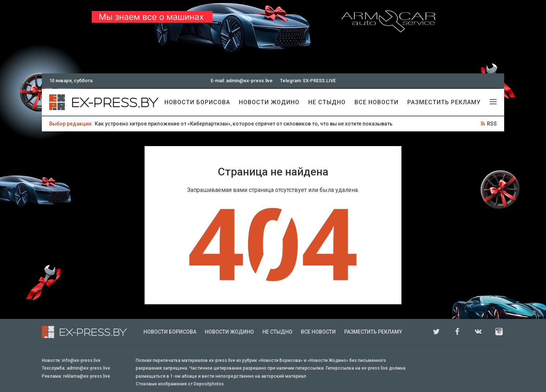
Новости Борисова (197, 102)
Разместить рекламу (444, 102)
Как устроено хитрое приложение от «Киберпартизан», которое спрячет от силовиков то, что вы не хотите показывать (244, 124)
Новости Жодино (269, 102)
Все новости (376, 102)
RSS (492, 124)
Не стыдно (327, 102)
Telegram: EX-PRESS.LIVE (308, 81)
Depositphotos (209, 384)
